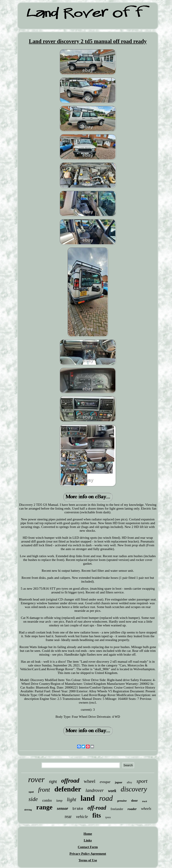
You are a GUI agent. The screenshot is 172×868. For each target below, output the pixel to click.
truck (145, 801)
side (33, 799)
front (44, 790)
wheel (90, 781)
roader (132, 809)
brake (78, 809)
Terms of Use (88, 860)
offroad (70, 781)
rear (68, 816)
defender (68, 789)
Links (88, 840)
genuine (122, 801)
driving (28, 810)
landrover (95, 790)
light (71, 800)
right (53, 782)
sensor (62, 808)
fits (97, 815)
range (44, 807)
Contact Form (88, 847)
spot (31, 792)
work (112, 791)
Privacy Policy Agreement (88, 854)
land (88, 798)
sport (142, 781)
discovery (134, 789)
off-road (97, 808)
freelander (117, 809)
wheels (146, 809)
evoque (105, 782)
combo (47, 800)
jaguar (118, 782)
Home (88, 834)
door (134, 801)
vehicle (82, 817)
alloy (129, 782)
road (106, 798)
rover (36, 780)
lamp (59, 801)
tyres (108, 817)
